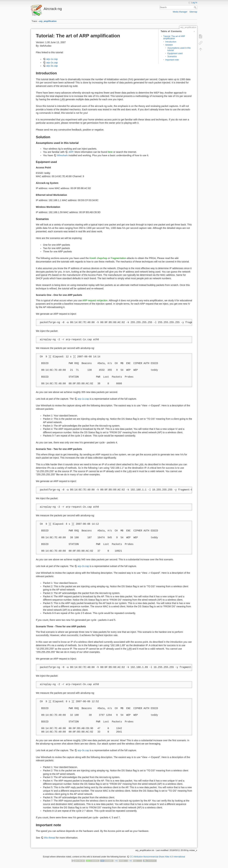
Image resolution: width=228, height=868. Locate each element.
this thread (50, 838)
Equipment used (175, 53)
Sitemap (193, 12)
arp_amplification (48, 21)
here (110, 152)
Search (196, 7)
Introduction (171, 42)
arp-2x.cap (52, 63)
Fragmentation (118, 258)
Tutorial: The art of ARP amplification (174, 37)
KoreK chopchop (98, 258)
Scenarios (172, 57)
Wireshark (62, 155)
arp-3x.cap (52, 66)
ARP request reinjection (95, 300)
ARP (71, 152)
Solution (169, 45)
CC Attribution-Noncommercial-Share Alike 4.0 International (157, 857)
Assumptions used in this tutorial (179, 49)
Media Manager (180, 12)
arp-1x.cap (52, 59)
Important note (172, 60)
